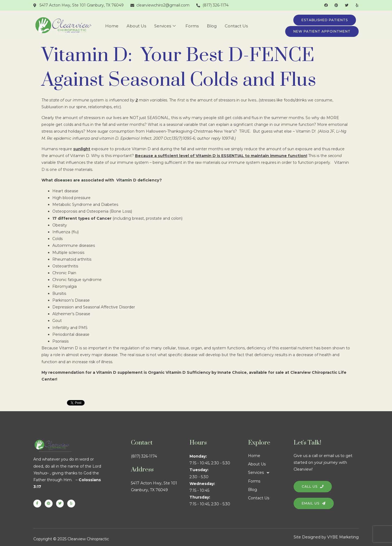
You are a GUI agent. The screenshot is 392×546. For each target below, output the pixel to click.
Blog (212, 26)
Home (112, 26)
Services (165, 26)
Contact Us (236, 26)
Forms (192, 26)
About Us (136, 26)
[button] (271, 473)
